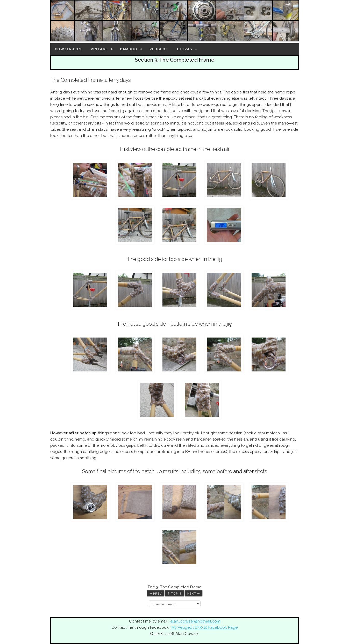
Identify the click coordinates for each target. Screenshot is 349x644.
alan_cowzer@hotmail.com (195, 621)
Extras (184, 49)
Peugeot (159, 49)
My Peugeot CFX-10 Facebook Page (205, 627)
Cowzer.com (68, 49)
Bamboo (129, 49)
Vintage (99, 49)
